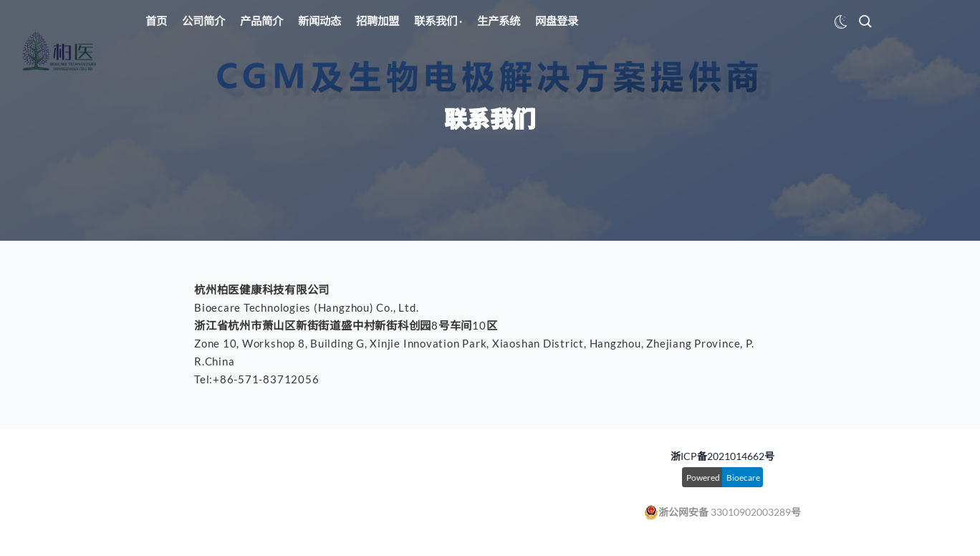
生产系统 (499, 21)
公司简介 (203, 21)
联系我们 (437, 21)
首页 (156, 21)
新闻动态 (320, 21)
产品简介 (261, 21)
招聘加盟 (378, 21)
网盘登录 (557, 21)
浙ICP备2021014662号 (722, 456)
